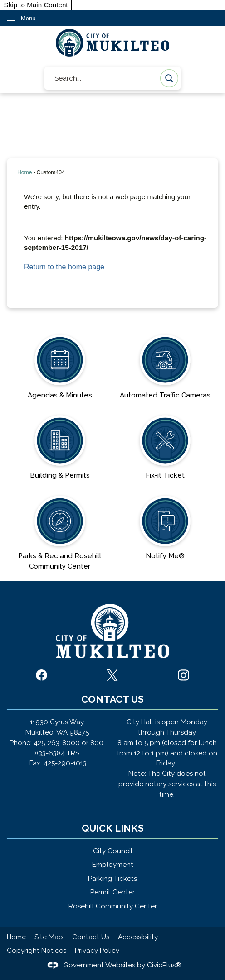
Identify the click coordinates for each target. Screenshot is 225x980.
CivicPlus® (164, 965)
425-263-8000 (57, 743)
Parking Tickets (112, 879)
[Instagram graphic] (183, 675)
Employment (113, 865)
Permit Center (112, 892)
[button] (169, 78)
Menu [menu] (28, 18)
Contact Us (91, 937)
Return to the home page (64, 267)
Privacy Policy (97, 951)
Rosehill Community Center (113, 906)
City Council (113, 851)
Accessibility (138, 937)
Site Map (49, 937)
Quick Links (113, 828)
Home (24, 172)
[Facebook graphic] (42, 675)
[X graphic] (112, 675)
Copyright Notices (37, 951)
